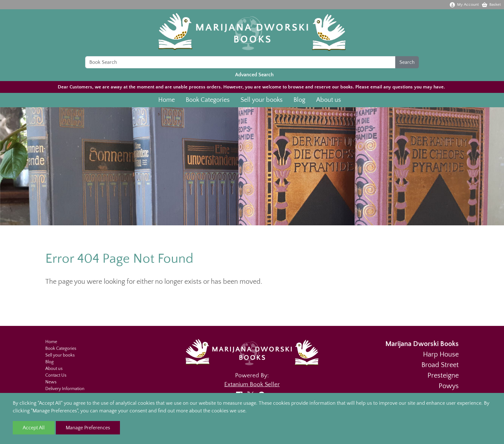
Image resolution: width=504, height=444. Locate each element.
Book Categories (208, 101)
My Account (464, 4)
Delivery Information (65, 389)
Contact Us (56, 375)
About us (329, 101)
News (51, 382)
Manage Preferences (88, 428)
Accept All (34, 428)
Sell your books (262, 101)
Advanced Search (254, 76)
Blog (299, 101)
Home (167, 101)
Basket (491, 4)
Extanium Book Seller (252, 384)
